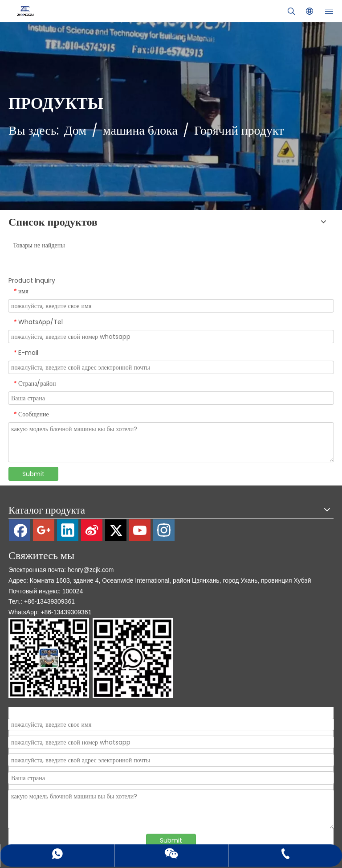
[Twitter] (116, 530)
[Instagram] (164, 530)
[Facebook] (20, 530)
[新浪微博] (92, 530)
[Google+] (44, 530)
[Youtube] (140, 530)
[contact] (91, 658)
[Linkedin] (68, 530)
